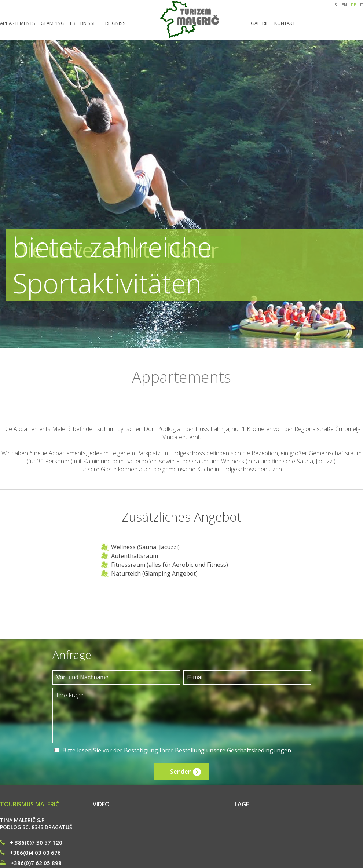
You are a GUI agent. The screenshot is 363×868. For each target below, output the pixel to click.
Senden (181, 772)
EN (344, 5)
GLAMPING (53, 23)
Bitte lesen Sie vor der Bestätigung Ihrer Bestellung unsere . (177, 750)
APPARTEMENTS (18, 23)
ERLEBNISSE (83, 23)
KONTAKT (285, 23)
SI (336, 5)
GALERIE (260, 23)
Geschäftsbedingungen (259, 750)
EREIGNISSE (115, 23)
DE (353, 5)
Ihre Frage (182, 715)
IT (362, 5)
